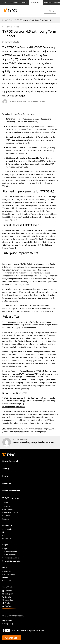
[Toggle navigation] (50, 11)
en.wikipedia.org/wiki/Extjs (14, 407)
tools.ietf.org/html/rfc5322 (16, 393)
